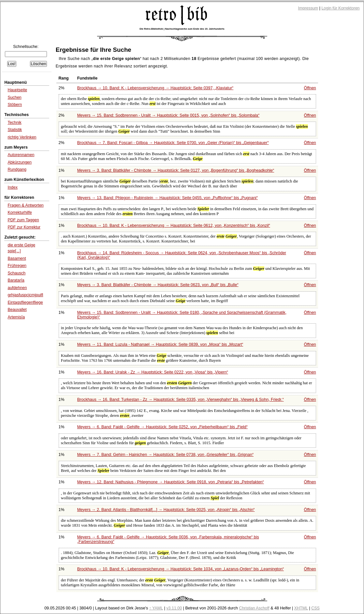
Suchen (14, 97)
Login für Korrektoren (340, 8)
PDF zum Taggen (23, 220)
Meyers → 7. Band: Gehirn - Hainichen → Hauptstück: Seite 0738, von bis (165, 455)
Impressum (308, 8)
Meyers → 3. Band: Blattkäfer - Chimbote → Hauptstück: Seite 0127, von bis (176, 170)
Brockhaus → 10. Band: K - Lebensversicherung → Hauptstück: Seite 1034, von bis (181, 569)
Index (13, 187)
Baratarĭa (16, 280)
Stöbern (15, 105)
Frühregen (17, 266)
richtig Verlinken (22, 137)
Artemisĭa (16, 317)
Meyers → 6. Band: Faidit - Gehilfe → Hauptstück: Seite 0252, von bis (162, 427)
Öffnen (310, 88)
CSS (315, 608)
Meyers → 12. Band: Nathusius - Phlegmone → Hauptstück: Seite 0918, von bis (171, 482)
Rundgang (17, 169)
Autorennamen (21, 155)
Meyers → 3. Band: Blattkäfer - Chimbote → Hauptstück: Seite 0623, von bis (158, 285)
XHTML (301, 608)
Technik (14, 123)
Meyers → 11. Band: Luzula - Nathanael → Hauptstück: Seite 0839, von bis (160, 344)
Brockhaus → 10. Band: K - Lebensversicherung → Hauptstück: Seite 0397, (155, 88)
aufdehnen (17, 288)
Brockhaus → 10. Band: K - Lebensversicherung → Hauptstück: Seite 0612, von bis (174, 226)
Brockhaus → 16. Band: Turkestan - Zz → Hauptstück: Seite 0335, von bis (181, 400)
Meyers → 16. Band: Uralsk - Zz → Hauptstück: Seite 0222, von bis (153, 372)
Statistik (15, 130)
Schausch (16, 273)
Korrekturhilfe (20, 212)
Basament (17, 258)
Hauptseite (17, 90)
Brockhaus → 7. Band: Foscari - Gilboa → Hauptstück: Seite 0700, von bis (173, 143)
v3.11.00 (174, 608)
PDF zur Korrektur (24, 227)
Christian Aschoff (254, 608)
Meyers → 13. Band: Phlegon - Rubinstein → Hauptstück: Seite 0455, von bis (167, 198)
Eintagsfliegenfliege (25, 302)
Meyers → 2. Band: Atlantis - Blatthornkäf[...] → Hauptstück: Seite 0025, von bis (166, 510)
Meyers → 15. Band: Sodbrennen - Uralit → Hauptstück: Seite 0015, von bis (168, 115)
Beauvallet (17, 310)
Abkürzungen (20, 162)
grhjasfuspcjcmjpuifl (25, 295)
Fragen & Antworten (25, 205)
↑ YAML (156, 608)
